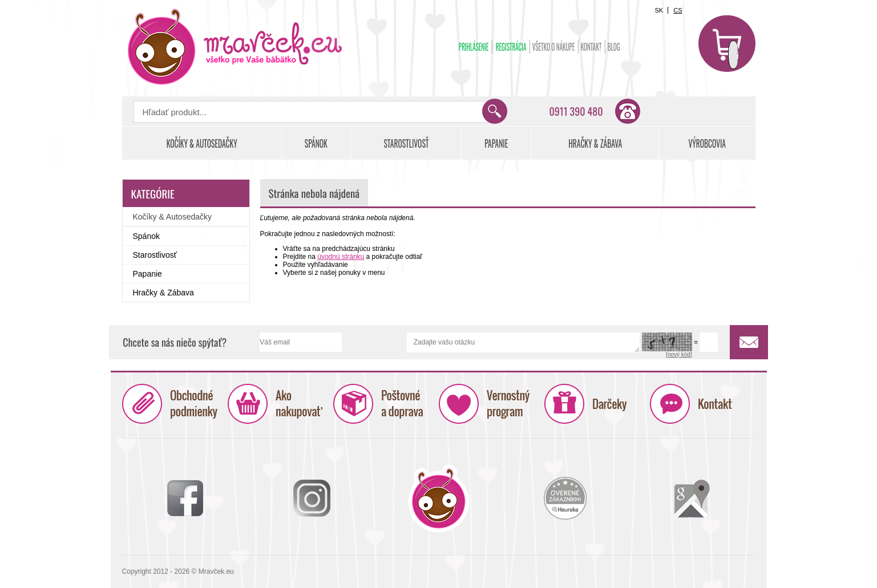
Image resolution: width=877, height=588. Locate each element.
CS (678, 10)
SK (659, 10)
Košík (727, 43)
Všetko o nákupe (553, 47)
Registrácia (511, 47)
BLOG (613, 47)
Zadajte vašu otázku (523, 342)
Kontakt (591, 47)
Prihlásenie (473, 47)
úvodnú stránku (341, 257)
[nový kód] (679, 354)
